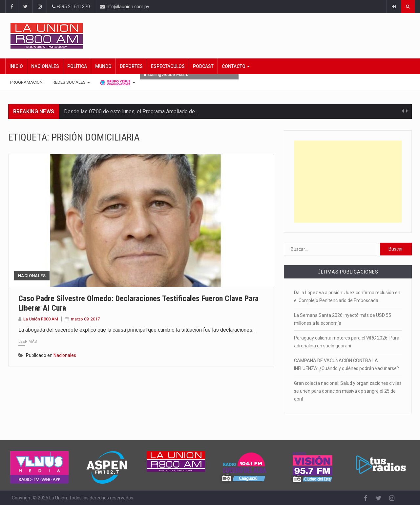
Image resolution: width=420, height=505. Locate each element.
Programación (26, 82)
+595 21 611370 (71, 7)
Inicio (16, 66)
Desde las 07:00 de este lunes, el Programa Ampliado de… (131, 111)
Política (77, 66)
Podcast (203, 66)
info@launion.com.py (125, 7)
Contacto (236, 66)
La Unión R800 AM (41, 319)
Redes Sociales (71, 82)
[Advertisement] (348, 182)
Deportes (131, 66)
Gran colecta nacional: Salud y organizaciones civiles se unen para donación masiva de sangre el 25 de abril (348, 391)
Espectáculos (168, 66)
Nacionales (45, 66)
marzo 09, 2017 (85, 319)
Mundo (103, 66)
